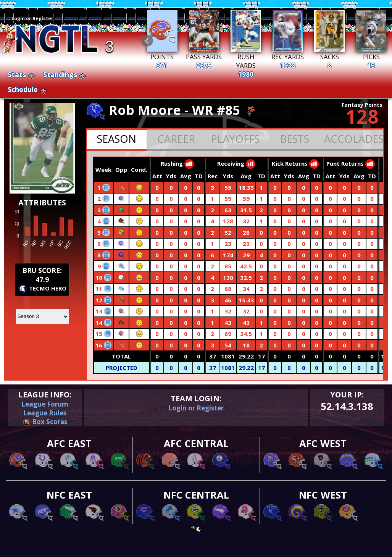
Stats (17, 74)
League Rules (45, 413)
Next (382, 41)
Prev (147, 41)
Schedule (23, 89)
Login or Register (32, 19)
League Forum (45, 404)
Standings (60, 74)
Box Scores (45, 422)
